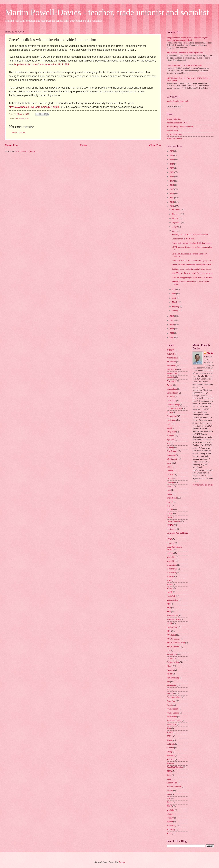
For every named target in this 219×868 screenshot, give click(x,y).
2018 (172, 185)
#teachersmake (173, 358)
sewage (170, 752)
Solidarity (171, 759)
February (176, 306)
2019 (172, 181)
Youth (169, 833)
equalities (171, 440)
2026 (172, 151)
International (172, 498)
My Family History (174, 135)
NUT (169, 631)
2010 (172, 325)
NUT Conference (174, 639)
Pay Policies (172, 686)
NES (169, 604)
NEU (169, 608)
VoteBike (170, 810)
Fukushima (171, 455)
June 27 (170, 510)
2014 (172, 202)
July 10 (170, 502)
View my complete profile (203, 485)
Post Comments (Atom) (25, 151)
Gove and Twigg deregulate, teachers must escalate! (192, 277)
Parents (170, 674)
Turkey (170, 802)
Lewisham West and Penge (177, 533)
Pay (168, 682)
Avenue (170, 385)
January (175, 311)
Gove (27, 118)
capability (171, 397)
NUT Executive (173, 647)
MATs (169, 581)
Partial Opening (173, 678)
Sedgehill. (171, 744)
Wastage (170, 814)
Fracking (170, 447)
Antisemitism (172, 373)
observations (172, 654)
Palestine (170, 670)
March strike (172, 565)
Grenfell (170, 471)
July (174, 231)
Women (170, 822)
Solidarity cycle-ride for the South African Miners (191, 269)
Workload (171, 826)
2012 (172, 316)
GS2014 (170, 475)
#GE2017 (171, 350)
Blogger (122, 862)
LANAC (170, 525)
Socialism (171, 756)
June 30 (170, 513)
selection (170, 748)
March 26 (171, 557)
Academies (171, 366)
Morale (170, 584)
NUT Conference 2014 (176, 643)
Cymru (169, 428)
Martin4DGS (172, 569)
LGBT (169, 539)
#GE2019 (171, 354)
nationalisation (173, 600)
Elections (170, 436)
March (175, 302)
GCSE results (172, 459)
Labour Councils (173, 521)
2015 (172, 198)
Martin (210, 353)
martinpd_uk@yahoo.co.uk (178, 101)
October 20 (171, 658)
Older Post (155, 145)
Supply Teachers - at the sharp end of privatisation (191, 265)
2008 (172, 333)
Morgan (170, 588)
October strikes (173, 662)
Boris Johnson (172, 393)
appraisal (170, 377)
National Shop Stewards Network (180, 127)
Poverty (170, 705)
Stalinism (170, 763)
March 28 (171, 561)
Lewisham (171, 529)
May (174, 294)
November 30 (172, 615)
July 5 (169, 506)
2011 (172, 320)
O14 (168, 650)
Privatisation (172, 717)
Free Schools (172, 451)
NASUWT (171, 596)
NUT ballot (171, 635)
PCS (169, 689)
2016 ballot (171, 362)
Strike (169, 775)
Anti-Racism (172, 370)
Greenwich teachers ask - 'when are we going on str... (193, 261)
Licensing (171, 543)
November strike (173, 619)
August (175, 227)
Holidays (170, 482)
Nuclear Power (173, 627)
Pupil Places (172, 724)
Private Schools (173, 713)
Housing (170, 486)
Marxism (170, 577)
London (170, 553)
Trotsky (170, 791)
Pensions (170, 693)
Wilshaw (170, 818)
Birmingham (172, 389)
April (175, 298)
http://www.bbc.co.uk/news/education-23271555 (42, 65)
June (174, 289)
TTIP (169, 795)
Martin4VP (171, 573)
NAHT (169, 592)
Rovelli (170, 732)
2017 (172, 189)
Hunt (169, 490)
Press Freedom (173, 709)
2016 (172, 194)
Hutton (169, 494)
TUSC (169, 806)
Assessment (171, 381)
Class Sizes (171, 401)
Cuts (169, 424)
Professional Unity (174, 721)
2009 (172, 329)
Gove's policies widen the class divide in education (192, 243)
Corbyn (170, 412)
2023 (172, 164)
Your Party (171, 830)
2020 (172, 177)
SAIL (169, 736)
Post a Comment (19, 132)
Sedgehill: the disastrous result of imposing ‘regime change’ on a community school (187, 39)
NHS (169, 612)
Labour (170, 517)
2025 (172, 155)
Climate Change (173, 405)
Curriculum (20, 118)
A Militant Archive (174, 138)
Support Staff (172, 783)
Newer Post (11, 145)
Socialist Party (172, 131)
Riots (169, 728)
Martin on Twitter (174, 119)
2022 (172, 168)
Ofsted (169, 666)
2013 (172, 206)
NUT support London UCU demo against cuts (185, 53)
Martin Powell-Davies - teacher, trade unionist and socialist (107, 12)
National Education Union (177, 123)
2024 (172, 160)
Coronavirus (172, 416)
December (176, 210)
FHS (169, 444)
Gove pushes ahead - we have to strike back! (184, 66)
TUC (169, 798)
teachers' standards (174, 787)
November (177, 214)
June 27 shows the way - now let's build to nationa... (192, 273)
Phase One (171, 701)
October (176, 218)
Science (170, 740)
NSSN (169, 623)
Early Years (171, 432)
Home (84, 145)
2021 (172, 172)
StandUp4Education (175, 767)
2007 (172, 337)
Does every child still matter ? (184, 239)
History (170, 478)
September (177, 223)
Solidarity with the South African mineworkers (190, 235)
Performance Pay (174, 697)
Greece (170, 467)
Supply (170, 779)
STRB (169, 771)
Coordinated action (174, 408)
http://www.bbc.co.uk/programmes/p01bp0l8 (34, 107)
